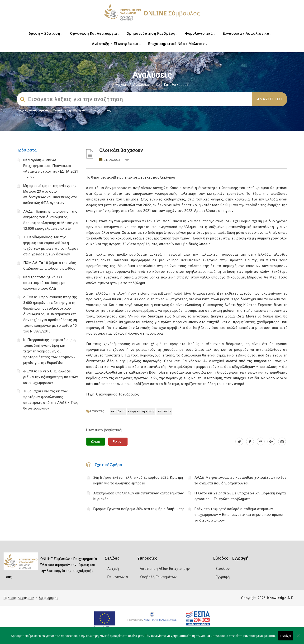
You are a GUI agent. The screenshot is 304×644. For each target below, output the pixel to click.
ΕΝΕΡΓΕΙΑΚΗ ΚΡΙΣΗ (141, 411)
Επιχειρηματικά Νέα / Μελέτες (178, 44)
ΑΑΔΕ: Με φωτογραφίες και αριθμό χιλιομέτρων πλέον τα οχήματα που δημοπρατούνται (240, 480)
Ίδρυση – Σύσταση (45, 34)
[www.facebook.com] (250, 442)
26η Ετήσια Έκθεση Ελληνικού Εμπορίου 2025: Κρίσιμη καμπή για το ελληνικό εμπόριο (138, 480)
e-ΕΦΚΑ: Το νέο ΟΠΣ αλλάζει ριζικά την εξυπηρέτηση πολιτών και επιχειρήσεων (51, 377)
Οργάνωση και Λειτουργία (95, 34)
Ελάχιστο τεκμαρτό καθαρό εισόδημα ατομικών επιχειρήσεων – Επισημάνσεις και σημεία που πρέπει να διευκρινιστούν (239, 515)
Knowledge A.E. (281, 598)
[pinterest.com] (261, 442)
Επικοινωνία (118, 577)
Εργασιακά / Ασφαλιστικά (247, 34)
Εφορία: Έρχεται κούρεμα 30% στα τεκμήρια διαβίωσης (139, 509)
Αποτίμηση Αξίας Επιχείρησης (165, 569)
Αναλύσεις (142, 85)
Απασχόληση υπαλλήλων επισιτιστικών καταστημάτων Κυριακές (139, 496)
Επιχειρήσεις (101, 110)
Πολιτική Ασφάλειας (19, 598)
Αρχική (121, 85)
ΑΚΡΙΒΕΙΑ (118, 411)
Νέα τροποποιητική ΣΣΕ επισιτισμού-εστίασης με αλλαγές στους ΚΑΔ (44, 283)
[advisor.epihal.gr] (282, 442)
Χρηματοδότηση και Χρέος (152, 34)
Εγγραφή (223, 577)
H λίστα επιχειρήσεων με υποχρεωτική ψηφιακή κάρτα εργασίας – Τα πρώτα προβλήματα (240, 496)
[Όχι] (298, 638)
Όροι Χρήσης (49, 598)
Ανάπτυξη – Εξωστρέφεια (116, 44)
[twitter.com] (239, 442)
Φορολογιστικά (200, 34)
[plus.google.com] (271, 442)
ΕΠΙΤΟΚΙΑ (164, 411)
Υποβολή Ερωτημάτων (158, 577)
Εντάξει (286, 636)
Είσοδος (223, 569)
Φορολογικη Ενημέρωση (71, 110)
